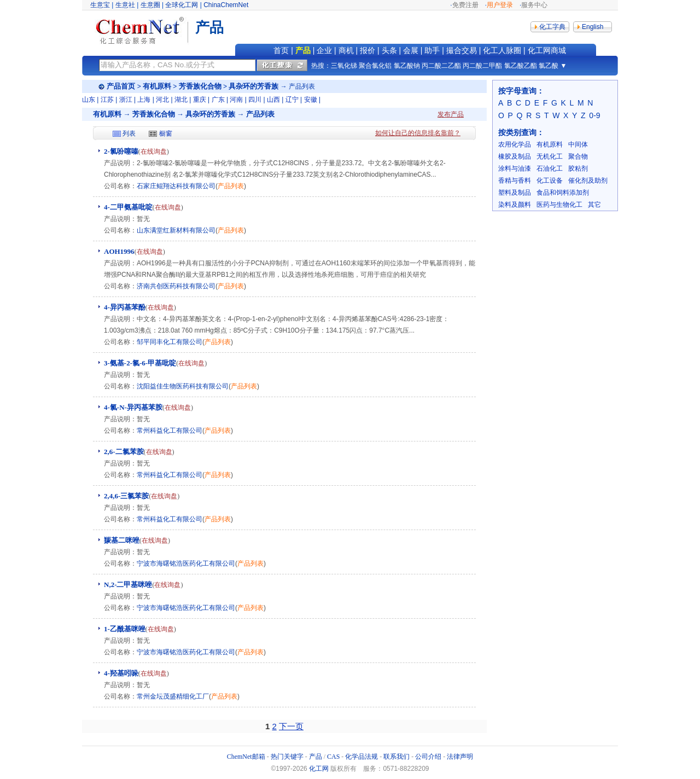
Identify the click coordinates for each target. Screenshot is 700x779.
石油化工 (550, 168)
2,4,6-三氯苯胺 (126, 496)
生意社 (125, 5)
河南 (236, 100)
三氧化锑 (344, 66)
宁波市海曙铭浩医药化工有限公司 (186, 563)
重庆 (200, 100)
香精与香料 (515, 181)
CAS (333, 757)
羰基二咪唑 (122, 540)
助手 (432, 50)
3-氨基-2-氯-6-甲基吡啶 (140, 363)
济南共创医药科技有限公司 (176, 286)
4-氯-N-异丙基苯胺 (133, 407)
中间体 (578, 144)
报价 (367, 50)
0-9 (594, 115)
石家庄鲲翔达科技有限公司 (176, 186)
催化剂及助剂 (588, 181)
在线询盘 (154, 152)
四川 (255, 100)
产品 (303, 50)
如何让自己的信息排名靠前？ (418, 133)
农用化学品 (515, 144)
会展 (411, 50)
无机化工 (550, 156)
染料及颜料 (515, 205)
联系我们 (396, 757)
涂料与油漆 (515, 168)
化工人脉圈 (502, 50)
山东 (89, 100)
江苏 (107, 100)
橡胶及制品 (515, 156)
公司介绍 (428, 757)
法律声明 (460, 757)
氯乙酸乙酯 (521, 66)
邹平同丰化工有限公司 (170, 342)
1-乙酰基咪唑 (125, 629)
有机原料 (157, 86)
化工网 (319, 769)
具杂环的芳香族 (253, 86)
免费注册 (465, 5)
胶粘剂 (578, 168)
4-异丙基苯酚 (125, 307)
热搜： (321, 66)
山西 (273, 100)
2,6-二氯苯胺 (124, 452)
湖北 (181, 100)
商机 (346, 50)
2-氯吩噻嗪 (121, 151)
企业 (324, 50)
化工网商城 (547, 50)
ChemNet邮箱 (246, 757)
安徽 (311, 100)
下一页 (291, 726)
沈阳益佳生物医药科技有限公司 (183, 386)
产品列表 (231, 186)
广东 (218, 100)
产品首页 (121, 86)
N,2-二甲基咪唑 (128, 585)
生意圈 (150, 5)
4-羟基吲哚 (121, 673)
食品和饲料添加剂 (563, 193)
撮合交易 (462, 50)
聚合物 (578, 156)
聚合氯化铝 (375, 66)
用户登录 (500, 5)
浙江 (126, 100)
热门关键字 (287, 757)
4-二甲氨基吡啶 (128, 207)
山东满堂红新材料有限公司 (176, 230)
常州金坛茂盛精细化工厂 (173, 696)
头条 (389, 50)
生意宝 (100, 5)
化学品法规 (361, 757)
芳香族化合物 (200, 86)
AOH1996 (119, 251)
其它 (594, 205)
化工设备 (550, 181)
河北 (162, 100)
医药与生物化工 (559, 205)
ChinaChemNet (226, 5)
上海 (144, 100)
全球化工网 (182, 5)
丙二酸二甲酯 (482, 66)
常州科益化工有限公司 (170, 431)
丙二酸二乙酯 (441, 66)
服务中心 (534, 5)
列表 (129, 133)
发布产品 (451, 114)
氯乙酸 (549, 66)
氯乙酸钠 (407, 66)
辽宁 (292, 100)
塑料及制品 (515, 193)
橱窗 (166, 133)
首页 (281, 50)
